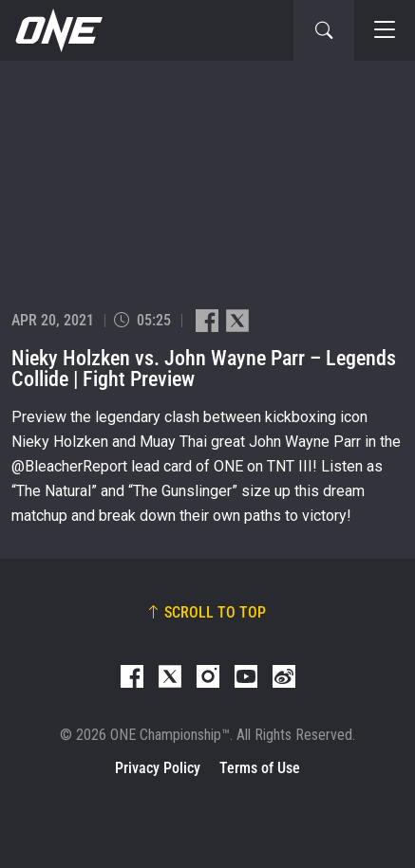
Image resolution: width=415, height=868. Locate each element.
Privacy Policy (158, 768)
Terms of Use (260, 768)
